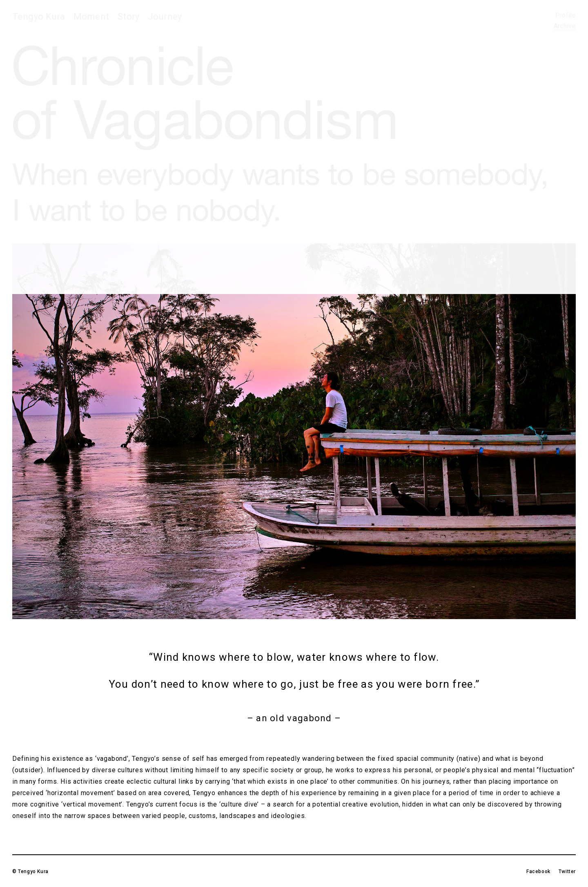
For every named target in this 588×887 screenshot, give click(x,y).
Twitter (567, 871)
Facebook (538, 871)
